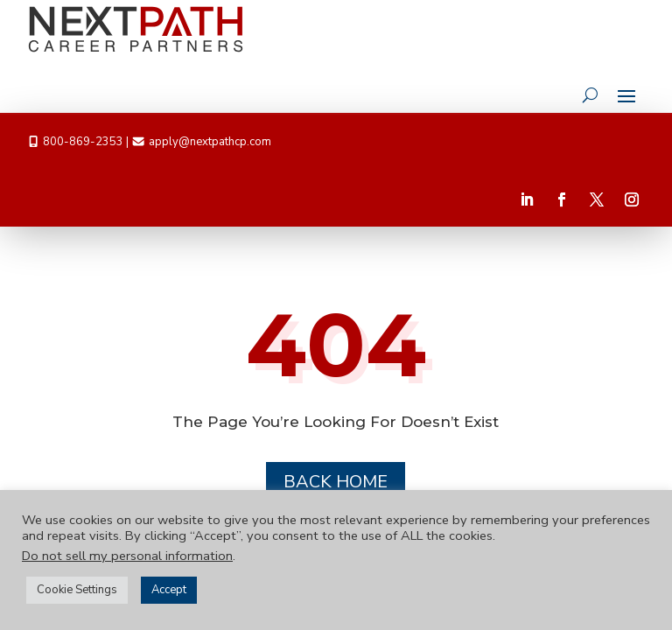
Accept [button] (169, 590)
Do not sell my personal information (127, 556)
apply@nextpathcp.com (210, 142)
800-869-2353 (83, 142)
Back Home (336, 482)
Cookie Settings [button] (77, 590)
